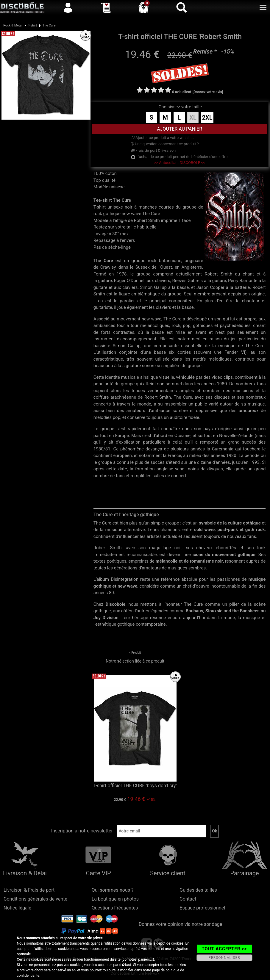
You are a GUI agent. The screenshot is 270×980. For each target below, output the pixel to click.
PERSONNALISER (224, 958)
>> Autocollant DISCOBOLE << (180, 163)
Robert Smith (218, 274)
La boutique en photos (115, 899)
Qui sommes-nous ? (113, 890)
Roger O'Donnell (130, 281)
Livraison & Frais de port (29, 890)
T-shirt (32, 25)
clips (228, 377)
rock (152, 261)
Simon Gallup (153, 287)
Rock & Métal (13, 25)
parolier (127, 301)
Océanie (182, 436)
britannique (170, 261)
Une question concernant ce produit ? (165, 144)
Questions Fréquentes (115, 908)
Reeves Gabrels (187, 281)
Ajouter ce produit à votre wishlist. (162, 138)
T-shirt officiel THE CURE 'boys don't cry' (135, 786)
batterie (242, 287)
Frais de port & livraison (153, 150)
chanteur (251, 301)
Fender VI (235, 352)
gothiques (203, 325)
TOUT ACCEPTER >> (224, 949)
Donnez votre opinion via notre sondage (181, 924)
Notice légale (17, 908)
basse (183, 287)
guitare (105, 281)
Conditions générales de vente (35, 899)
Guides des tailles (198, 890)
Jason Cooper (210, 287)
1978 (122, 274)
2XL (207, 118)
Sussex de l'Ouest (154, 267)
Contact (188, 899)
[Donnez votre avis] (208, 92)
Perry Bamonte (243, 281)
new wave (152, 319)
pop (186, 325)
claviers (162, 281)
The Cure (49, 25)
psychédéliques (235, 325)
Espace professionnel (202, 908)
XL (193, 118)
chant (248, 274)
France (174, 455)
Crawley (108, 267)
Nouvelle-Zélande (236, 436)
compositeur (181, 301)
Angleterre (192, 267)
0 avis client (182, 92)
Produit (136, 653)
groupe (139, 261)
